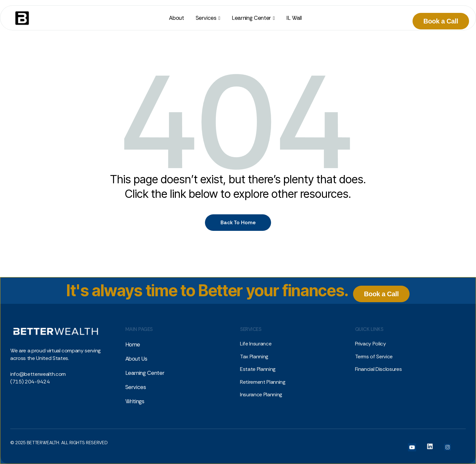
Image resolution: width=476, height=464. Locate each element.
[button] (208, 18)
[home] (19, 18)
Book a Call (441, 21)
